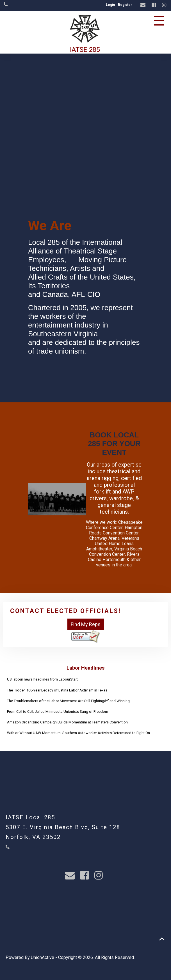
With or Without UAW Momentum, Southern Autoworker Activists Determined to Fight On (78, 733)
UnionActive (43, 957)
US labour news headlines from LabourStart (42, 679)
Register (125, 5)
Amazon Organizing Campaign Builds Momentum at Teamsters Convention (67, 722)
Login (110, 5)
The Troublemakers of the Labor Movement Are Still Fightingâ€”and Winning (68, 701)
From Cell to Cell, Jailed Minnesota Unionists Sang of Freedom (58, 712)
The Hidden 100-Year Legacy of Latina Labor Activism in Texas (57, 690)
